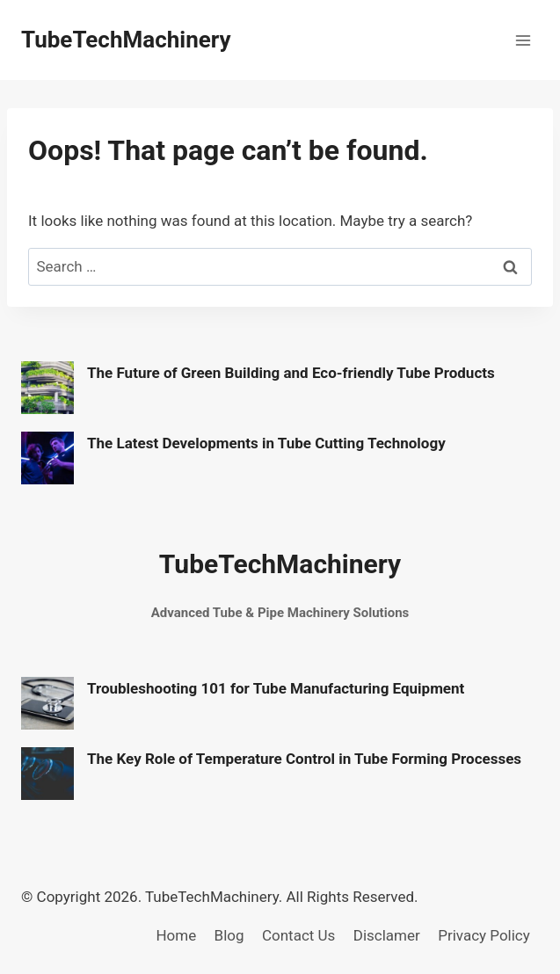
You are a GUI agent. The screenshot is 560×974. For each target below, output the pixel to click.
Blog (229, 935)
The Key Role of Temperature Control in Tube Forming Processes (304, 759)
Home (176, 935)
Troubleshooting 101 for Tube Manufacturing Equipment (276, 688)
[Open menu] (523, 40)
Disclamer (387, 935)
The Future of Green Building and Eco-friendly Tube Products (291, 373)
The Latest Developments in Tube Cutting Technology (266, 443)
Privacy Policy (484, 935)
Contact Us (298, 935)
